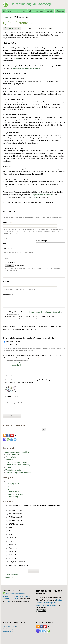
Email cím (8, 223)
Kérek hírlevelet (11, 345)
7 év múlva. (13, 541)
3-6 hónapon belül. (16, 514)
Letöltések (39, 11)
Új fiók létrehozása (13, 28)
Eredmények (9, 577)
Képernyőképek (11, 457)
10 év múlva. (13, 551)
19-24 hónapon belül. (16, 524)
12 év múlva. (13, 558)
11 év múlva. (13, 555)
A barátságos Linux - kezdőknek (18, 452)
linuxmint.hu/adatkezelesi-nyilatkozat (26, 68)
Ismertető (9, 460)
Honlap (6, 281)
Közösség (49, 11)
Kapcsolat (15, 599)
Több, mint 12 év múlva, (17, 562)
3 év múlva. (13, 527)
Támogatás (60, 11)
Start (10, 11)
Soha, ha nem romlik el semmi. (20, 565)
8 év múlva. (13, 545)
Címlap (6, 17)
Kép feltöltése (10, 262)
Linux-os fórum (14, 492)
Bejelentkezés (29, 28)
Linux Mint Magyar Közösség (32, 4)
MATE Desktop (9, 629)
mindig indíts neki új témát (27, 102)
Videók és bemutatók (13, 470)
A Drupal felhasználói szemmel (42, 195)
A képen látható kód (13, 396)
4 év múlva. (13, 531)
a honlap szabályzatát (15, 365)
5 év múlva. (13, 534)
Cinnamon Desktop (10, 626)
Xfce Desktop (8, 631)
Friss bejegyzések (12, 484)
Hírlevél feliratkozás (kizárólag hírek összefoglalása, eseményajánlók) (29, 338)
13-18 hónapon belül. (16, 521)
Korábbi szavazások (11, 574)
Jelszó (6, 239)
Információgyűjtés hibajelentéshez (18, 473)
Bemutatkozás (9, 294)
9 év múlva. (13, 548)
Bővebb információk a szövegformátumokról (45, 312)
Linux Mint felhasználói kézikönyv (18, 465)
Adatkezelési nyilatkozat (22, 596)
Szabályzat (7, 599)
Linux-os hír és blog (15, 494)
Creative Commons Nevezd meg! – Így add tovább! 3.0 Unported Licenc (49, 603)
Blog (31, 11)
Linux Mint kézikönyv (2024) (16, 462)
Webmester (8, 596)
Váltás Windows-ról (13, 455)
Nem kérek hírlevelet (13, 341)
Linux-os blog (13, 497)
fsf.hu (7, 601)
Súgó (16, 11)
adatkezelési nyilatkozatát (16, 363)
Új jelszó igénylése (46, 28)
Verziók (8, 467)
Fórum (24, 11)
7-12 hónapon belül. (16, 517)
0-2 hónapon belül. (16, 510)
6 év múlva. (13, 538)
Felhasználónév (10, 211)
